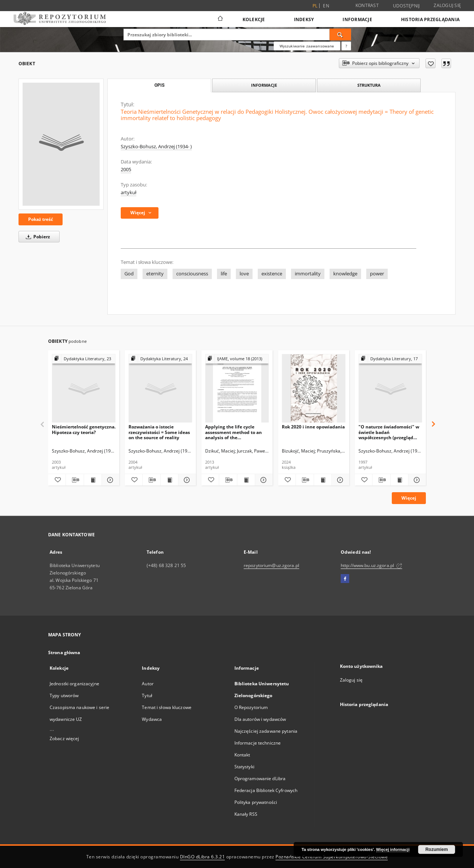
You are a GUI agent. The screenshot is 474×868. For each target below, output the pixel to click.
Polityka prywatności (256, 802)
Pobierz (37, 237)
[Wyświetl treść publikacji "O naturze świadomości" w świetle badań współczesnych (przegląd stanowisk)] (399, 480)
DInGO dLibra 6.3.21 (203, 857)
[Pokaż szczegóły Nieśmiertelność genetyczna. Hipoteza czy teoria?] (109, 480)
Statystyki (244, 767)
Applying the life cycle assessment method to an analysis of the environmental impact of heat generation (233, 432)
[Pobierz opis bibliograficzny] (75, 480)
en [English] (326, 6)
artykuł (128, 193)
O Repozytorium (251, 707)
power (377, 274)
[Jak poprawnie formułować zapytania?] (346, 46)
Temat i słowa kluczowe (167, 707)
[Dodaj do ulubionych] (430, 63)
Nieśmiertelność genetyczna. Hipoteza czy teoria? (84, 429)
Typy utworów (64, 695)
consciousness (192, 274)
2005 (126, 170)
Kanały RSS (246, 814)
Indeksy (304, 19)
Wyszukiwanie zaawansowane (307, 46)
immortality (308, 274)
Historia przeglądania (430, 19)
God (129, 274)
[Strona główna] (220, 19)
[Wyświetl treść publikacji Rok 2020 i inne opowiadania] (323, 480)
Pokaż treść (41, 219)
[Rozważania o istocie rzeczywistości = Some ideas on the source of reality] (160, 389)
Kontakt (242, 755)
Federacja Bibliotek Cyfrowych (266, 790)
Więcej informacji (393, 849)
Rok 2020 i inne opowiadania (313, 427)
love (244, 274)
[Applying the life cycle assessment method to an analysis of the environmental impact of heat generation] (237, 389)
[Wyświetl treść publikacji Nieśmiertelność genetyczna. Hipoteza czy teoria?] (93, 480)
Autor (148, 684)
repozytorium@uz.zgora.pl (271, 565)
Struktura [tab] (369, 85)
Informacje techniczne (258, 743)
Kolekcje (254, 19)
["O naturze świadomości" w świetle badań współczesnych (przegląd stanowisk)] (390, 389)
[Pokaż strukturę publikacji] (84, 359)
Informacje (357, 19)
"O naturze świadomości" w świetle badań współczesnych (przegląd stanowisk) (389, 432)
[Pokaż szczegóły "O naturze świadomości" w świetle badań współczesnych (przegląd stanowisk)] (416, 480)
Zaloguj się (447, 5)
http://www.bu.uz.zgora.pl (371, 565)
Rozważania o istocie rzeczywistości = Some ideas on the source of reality (159, 432)
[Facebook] (345, 579)
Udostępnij (406, 6)
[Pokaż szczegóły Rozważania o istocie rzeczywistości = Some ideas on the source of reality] (186, 480)
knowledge (345, 274)
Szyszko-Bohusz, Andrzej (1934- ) (156, 147)
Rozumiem (437, 849)
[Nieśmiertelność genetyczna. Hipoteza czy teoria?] (84, 389)
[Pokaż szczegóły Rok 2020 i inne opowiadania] (339, 480)
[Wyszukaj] (340, 34)
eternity (155, 274)
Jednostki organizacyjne (74, 684)
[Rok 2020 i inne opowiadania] (314, 389)
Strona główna (64, 652)
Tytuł (147, 695)
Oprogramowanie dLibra (260, 778)
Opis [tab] (159, 85)
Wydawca (152, 719)
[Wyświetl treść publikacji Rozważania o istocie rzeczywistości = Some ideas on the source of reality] (169, 480)
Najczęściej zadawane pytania (266, 731)
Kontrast (367, 5)
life (224, 274)
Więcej (409, 498)
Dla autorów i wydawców (260, 719)
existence (272, 274)
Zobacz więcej (64, 738)
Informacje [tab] (264, 85)
